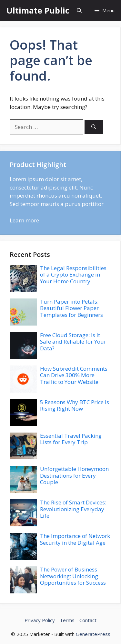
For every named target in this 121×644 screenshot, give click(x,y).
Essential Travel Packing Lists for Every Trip (71, 439)
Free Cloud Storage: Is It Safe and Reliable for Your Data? (73, 342)
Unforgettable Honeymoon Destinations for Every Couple (74, 475)
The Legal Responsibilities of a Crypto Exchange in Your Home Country (73, 275)
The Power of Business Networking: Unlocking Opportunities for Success (73, 576)
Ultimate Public (38, 10)
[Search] (94, 127)
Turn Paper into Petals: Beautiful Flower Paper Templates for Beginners (71, 308)
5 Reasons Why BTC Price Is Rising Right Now (75, 405)
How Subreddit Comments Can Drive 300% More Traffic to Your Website (74, 375)
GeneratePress (93, 634)
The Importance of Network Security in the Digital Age (75, 539)
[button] (79, 10)
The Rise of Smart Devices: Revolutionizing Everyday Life (73, 509)
